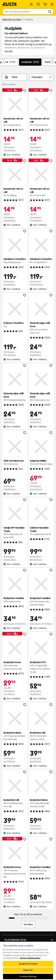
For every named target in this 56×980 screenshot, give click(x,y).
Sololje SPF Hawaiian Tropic (15, 533)
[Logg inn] (31, 4)
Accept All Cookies (28, 964)
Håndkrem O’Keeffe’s (15, 261)
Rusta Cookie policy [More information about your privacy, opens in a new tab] (30, 958)
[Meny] (52, 4)
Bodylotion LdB (41, 736)
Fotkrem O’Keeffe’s (15, 325)
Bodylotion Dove (15, 666)
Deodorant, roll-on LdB (15, 122)
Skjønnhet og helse (12, 19)
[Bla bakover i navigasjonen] (3, 62)
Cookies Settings (28, 976)
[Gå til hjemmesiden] (10, 4)
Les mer (9, 51)
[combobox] (25, 12)
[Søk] (50, 12)
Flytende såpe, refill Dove (41, 328)
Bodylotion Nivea (15, 736)
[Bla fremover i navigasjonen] (53, 62)
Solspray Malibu (41, 462)
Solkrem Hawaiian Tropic (41, 531)
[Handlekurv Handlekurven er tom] (45, 4)
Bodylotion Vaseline (15, 600)
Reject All (28, 970)
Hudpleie (30, 62)
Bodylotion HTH (41, 667)
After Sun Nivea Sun (15, 462)
